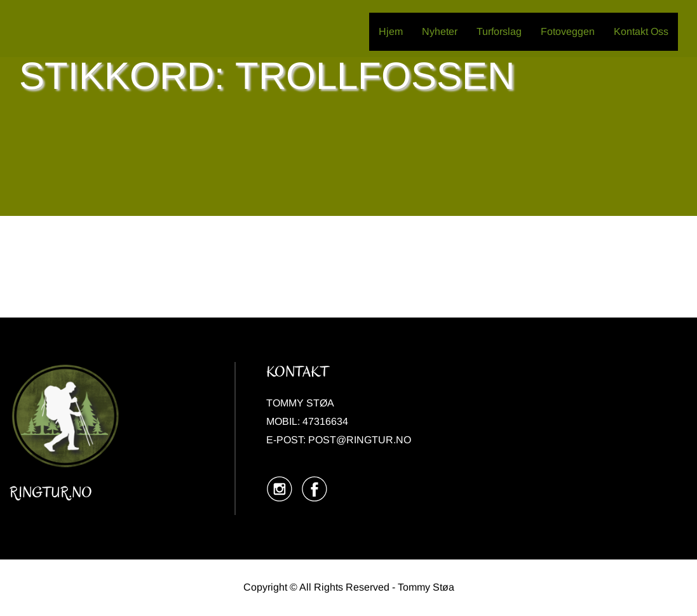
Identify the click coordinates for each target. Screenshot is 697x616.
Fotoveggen (568, 31)
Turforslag (499, 31)
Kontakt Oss (641, 31)
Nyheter (440, 31)
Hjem (391, 31)
